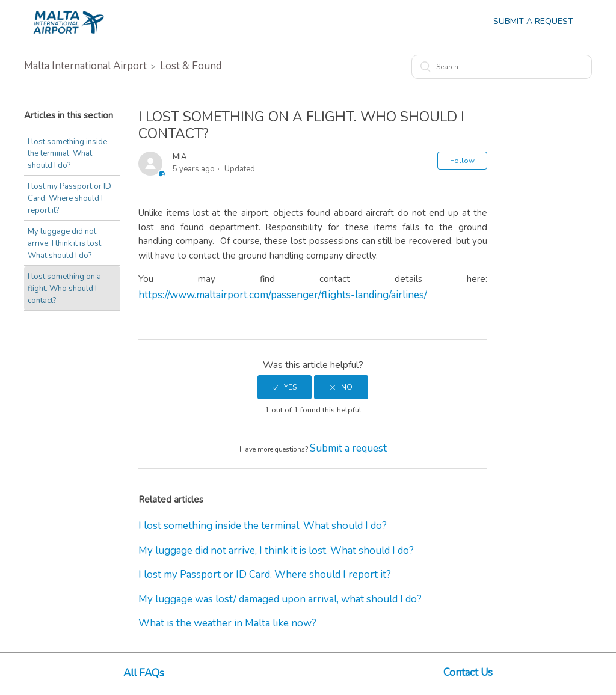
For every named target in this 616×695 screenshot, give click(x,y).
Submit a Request (533, 21)
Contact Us (468, 672)
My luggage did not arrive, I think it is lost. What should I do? (65, 243)
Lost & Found (191, 66)
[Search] (502, 67)
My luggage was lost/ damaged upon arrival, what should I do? (280, 599)
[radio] (285, 387)
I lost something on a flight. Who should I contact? (64, 288)
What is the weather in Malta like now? (227, 623)
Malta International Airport (85, 66)
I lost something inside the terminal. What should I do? (67, 154)
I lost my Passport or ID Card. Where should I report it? (69, 198)
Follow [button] (462, 161)
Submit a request (348, 448)
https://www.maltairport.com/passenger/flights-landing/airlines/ (283, 295)
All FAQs (144, 673)
